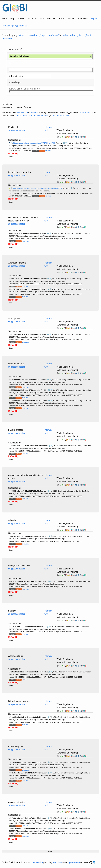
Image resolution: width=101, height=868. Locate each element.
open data (57, 862)
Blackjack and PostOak (19, 566)
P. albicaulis (14, 127)
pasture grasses (16, 430)
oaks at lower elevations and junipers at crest (26, 477)
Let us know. (84, 112)
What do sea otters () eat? (39, 35)
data (42, 19)
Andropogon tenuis (17, 263)
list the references (61, 116)
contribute (32, 19)
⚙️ (64, 143)
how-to (62, 19)
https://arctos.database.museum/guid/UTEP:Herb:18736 (34, 143)
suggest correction (17, 130)
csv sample (22, 112)
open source (74, 862)
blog (12, 19)
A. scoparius (14, 318)
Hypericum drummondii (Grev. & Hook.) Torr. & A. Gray (23, 219)
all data (34, 112)
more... (50, 851)
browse (21, 19)
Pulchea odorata (16, 364)
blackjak (12, 611)
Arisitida (12, 520)
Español (95, 19)
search (71, 19)
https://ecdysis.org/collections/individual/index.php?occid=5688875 (38, 188)
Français (23, 26)
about (5, 19)
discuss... (49, 151)
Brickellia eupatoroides (19, 701)
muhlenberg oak (16, 746)
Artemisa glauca (16, 656)
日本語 (15, 26)
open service (37, 862)
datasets (51, 19)
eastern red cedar (17, 802)
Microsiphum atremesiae (20, 172)
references (83, 19)
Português (7, 26)
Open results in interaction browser (32, 116)
